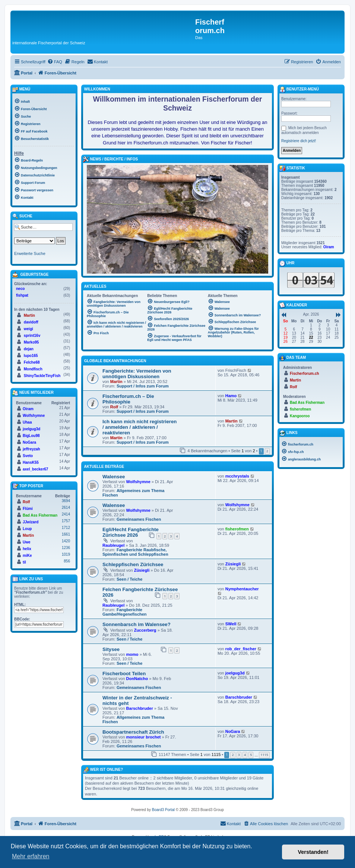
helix (27, 549)
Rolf (114, 407)
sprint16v (32, 336)
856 (67, 561)
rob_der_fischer (241, 649)
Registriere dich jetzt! (299, 141)
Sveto (28, 456)
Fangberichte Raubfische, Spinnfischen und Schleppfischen (135, 552)
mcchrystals (237, 476)
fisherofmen (237, 529)
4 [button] (245, 755)
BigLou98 (31, 436)
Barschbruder (140, 708)
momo (132, 654)
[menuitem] (55, 62)
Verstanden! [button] (313, 852)
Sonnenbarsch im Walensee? (137, 624)
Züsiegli (142, 570)
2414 (66, 514)
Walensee (114, 477)
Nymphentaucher (242, 589)
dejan (29, 349)
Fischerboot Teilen (124, 674)
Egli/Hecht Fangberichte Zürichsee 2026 (131, 532)
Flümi (28, 509)
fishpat (22, 295)
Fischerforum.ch (304, 374)
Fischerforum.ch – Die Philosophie (128, 399)
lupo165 (31, 356)
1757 (66, 521)
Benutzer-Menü (299, 90)
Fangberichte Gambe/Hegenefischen (125, 612)
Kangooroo (300, 416)
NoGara (233, 731)
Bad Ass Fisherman (40, 515)
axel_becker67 (35, 469)
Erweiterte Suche (30, 253)
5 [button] (251, 755)
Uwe (27, 542)
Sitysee (111, 649)
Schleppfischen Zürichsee (133, 564)
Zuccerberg (145, 630)
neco (20, 289)
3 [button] (239, 755)
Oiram (28, 409)
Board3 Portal (163, 810)
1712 (66, 528)
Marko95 (31, 342)
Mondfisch (33, 369)
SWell (231, 624)
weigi (28, 329)
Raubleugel (113, 545)
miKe (27, 556)
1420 (66, 541)
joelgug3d (235, 673)
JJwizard (31, 522)
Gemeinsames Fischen (139, 519)
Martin (116, 382)
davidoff (31, 322)
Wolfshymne (138, 482)
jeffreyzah (31, 449)
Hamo (231, 396)
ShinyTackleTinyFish (42, 376)
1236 (66, 548)
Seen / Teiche (130, 579)
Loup (27, 529)
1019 (66, 554)
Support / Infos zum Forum (143, 386)
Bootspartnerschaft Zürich (133, 732)
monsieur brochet (144, 737)
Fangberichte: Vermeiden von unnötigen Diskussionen (137, 374)
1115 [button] (264, 755)
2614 (66, 508)
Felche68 (32, 362)
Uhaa (27, 422)
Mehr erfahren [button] (31, 856)
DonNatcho (137, 679)
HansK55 (31, 462)
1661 (66, 534)
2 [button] (267, 451)
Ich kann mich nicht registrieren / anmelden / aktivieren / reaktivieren (140, 427)
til (24, 562)
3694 (66, 501)
